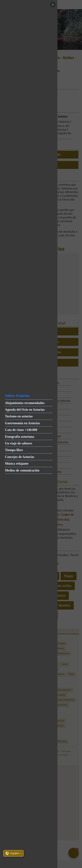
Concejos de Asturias (20, 457)
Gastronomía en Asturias (22, 423)
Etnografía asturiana (20, 437)
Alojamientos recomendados (25, 403)
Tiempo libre (14, 450)
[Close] (53, 5)
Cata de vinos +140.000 (21, 430)
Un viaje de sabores (19, 443)
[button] (13, 853)
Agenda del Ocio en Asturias (25, 410)
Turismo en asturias (19, 416)
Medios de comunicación (22, 470)
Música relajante (17, 463)
